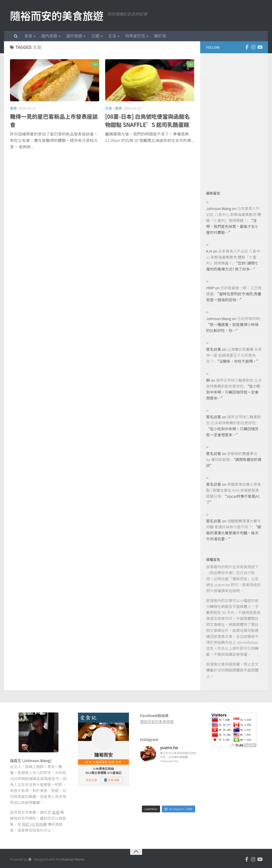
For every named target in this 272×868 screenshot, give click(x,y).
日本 (109, 108)
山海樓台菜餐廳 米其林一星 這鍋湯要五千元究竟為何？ (234, 355)
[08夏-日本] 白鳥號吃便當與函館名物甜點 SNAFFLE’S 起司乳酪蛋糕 (147, 120)
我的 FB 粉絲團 (34, 824)
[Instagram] (253, 47)
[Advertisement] (236, 119)
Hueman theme (73, 859)
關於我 (160, 36)
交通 (95, 36)
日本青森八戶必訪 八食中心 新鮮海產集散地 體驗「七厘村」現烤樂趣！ (234, 214)
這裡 (56, 812)
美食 (28, 36)
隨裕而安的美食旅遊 (57, 15)
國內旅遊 (49, 36)
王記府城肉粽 (248, 318)
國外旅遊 (74, 36)
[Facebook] (247, 47)
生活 (112, 36)
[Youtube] (260, 47)
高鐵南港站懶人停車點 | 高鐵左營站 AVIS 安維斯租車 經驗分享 (233, 490)
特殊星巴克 (135, 36)
